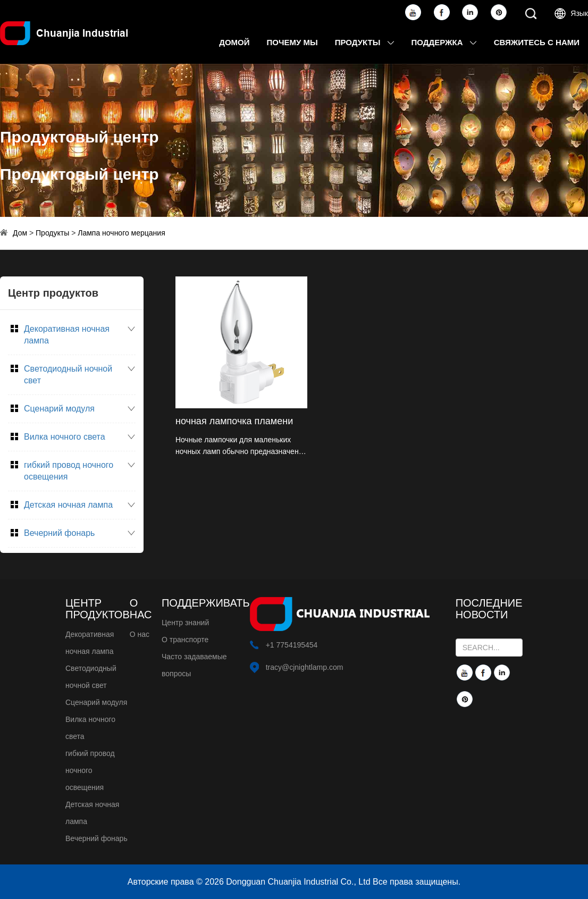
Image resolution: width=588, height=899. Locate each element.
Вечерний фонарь (59, 533)
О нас (140, 634)
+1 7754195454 (292, 645)
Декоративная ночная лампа (67, 335)
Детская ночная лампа (68, 505)
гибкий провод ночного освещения (69, 471)
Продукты (365, 42)
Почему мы (292, 42)
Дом (20, 233)
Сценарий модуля (59, 409)
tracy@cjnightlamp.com (305, 667)
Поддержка (444, 42)
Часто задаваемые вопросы (194, 665)
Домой (234, 42)
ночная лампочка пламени (234, 421)
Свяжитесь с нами (537, 42)
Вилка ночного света (65, 437)
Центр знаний (185, 623)
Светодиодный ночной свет (68, 375)
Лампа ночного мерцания (121, 233)
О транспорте (185, 640)
